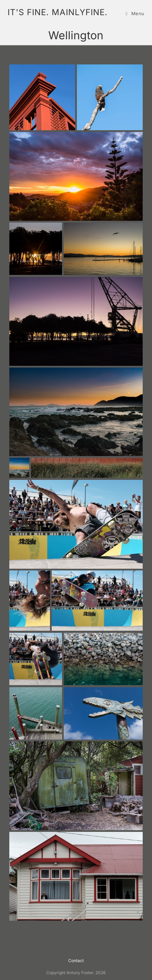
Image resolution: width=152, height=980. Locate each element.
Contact (76, 961)
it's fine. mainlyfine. (58, 12)
